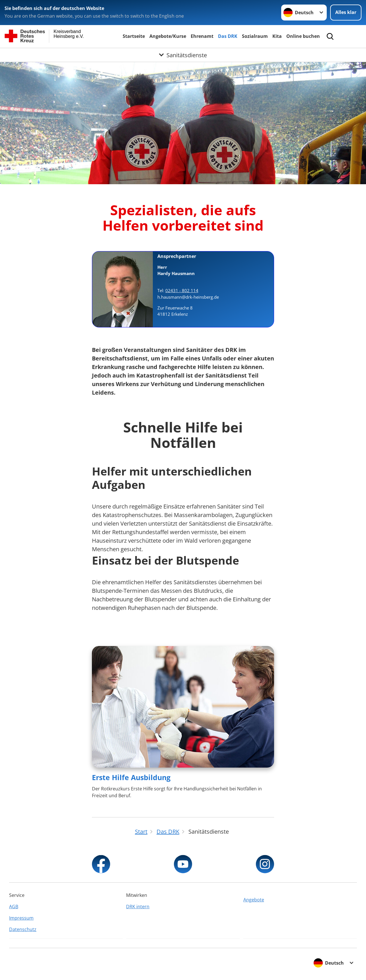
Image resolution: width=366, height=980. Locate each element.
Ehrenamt (202, 36)
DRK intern (138, 907)
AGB (14, 907)
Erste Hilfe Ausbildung (131, 777)
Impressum (21, 918)
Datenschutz (23, 929)
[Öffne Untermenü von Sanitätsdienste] (183, 55)
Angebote (254, 900)
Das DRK (228, 36)
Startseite (134, 36)
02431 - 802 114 (182, 290)
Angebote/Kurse (168, 36)
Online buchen (303, 36)
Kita (277, 36)
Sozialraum (255, 36)
